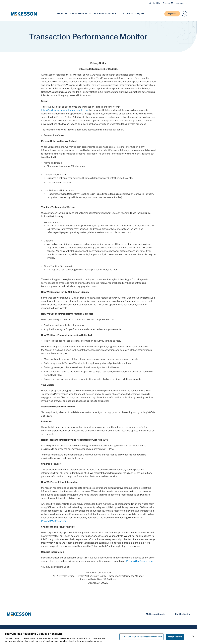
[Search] (184, 14)
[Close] (193, 636)
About (62, 14)
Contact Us (154, 3)
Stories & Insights (134, 14)
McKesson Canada (156, 614)
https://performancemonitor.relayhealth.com (65, 110)
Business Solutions (107, 14)
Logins (172, 14)
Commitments (81, 14)
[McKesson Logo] (19, 614)
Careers (168, 3)
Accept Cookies (175, 637)
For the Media (183, 614)
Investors (181, 3)
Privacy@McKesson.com (54, 521)
